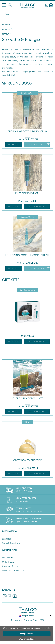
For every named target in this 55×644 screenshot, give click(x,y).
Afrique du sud (28, 616)
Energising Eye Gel (27, 193)
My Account (8, 558)
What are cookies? (27, 639)
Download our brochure (13, 570)
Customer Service (10, 566)
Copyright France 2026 (34, 620)
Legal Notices (8, 539)
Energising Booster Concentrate (28, 255)
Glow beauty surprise (27, 460)
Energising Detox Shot (28, 398)
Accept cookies (27, 634)
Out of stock (39, 144)
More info (14, 145)
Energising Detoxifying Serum (28, 131)
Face (7, 14)
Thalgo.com (16, 620)
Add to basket (37, 206)
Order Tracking (9, 562)
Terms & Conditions (11, 543)
